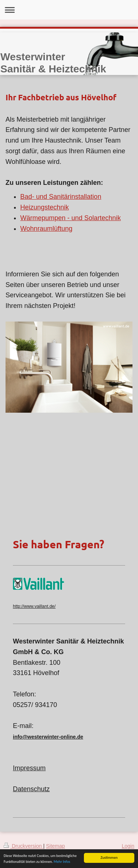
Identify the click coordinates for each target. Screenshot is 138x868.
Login (128, 846)
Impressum (29, 768)
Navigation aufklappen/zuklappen (69, 10)
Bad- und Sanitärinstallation (61, 197)
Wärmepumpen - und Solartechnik (70, 218)
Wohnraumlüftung (46, 229)
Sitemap (55, 846)
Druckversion (23, 846)
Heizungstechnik (45, 207)
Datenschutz (31, 789)
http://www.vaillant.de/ (34, 606)
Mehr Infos (62, 862)
